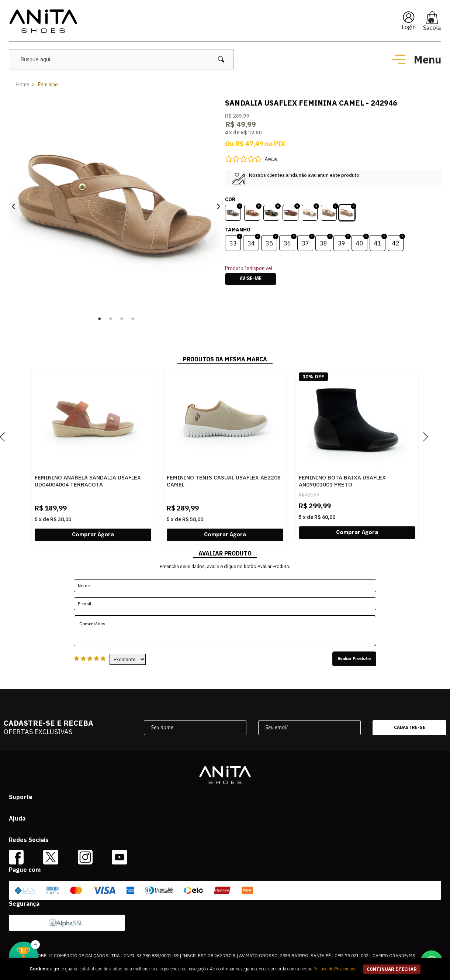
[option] (116, 206)
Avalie (271, 159)
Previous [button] (13, 206)
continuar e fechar (392, 969)
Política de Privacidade (335, 969)
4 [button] (133, 319)
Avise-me (251, 279)
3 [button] (122, 319)
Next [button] (219, 206)
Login (409, 27)
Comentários (225, 631)
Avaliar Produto (354, 659)
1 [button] (100, 319)
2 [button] (111, 319)
